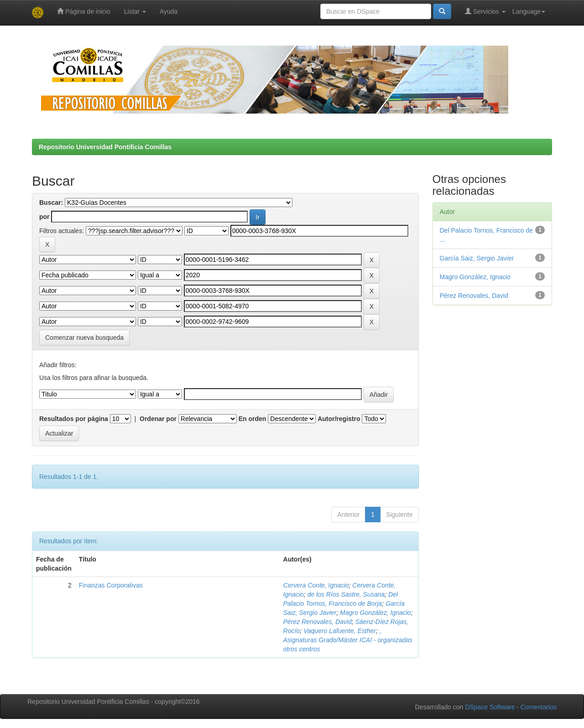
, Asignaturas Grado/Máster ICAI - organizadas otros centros (348, 640)
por (44, 217)
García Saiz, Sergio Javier (477, 258)
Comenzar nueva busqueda (84, 338)
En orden (253, 419)
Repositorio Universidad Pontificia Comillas (105, 147)
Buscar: (51, 203)
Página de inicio (84, 11)
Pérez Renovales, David (318, 622)
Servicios (485, 11)
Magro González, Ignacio (375, 613)
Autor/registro (339, 419)
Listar (135, 11)
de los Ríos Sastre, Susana (346, 594)
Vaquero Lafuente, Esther (340, 631)
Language (529, 11)
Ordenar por (158, 419)
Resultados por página (74, 419)
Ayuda (169, 11)
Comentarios (539, 707)
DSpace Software (490, 707)
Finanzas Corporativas (111, 585)
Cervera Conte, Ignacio (316, 585)
